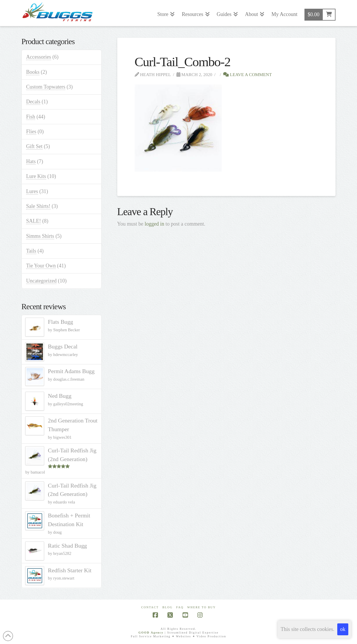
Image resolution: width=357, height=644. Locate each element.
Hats (31, 161)
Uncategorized (41, 281)
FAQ (180, 607)
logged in (154, 224)
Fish (31, 117)
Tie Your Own (41, 266)
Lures (32, 191)
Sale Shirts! (38, 206)
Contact (150, 607)
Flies (31, 132)
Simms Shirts (40, 236)
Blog (167, 607)
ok (343, 629)
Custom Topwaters (46, 87)
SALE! (34, 221)
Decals (33, 102)
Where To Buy (202, 607)
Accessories (39, 57)
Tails (31, 251)
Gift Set (34, 146)
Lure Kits (36, 176)
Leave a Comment (247, 74)
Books (33, 72)
